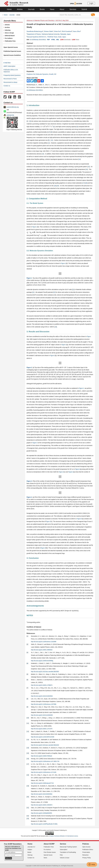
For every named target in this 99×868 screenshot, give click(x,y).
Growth (51, 74)
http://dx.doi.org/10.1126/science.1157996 (44, 704)
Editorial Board (9, 36)
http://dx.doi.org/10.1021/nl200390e (42, 794)
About (62, 9)
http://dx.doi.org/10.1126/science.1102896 (44, 642)
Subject (30, 850)
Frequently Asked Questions (12, 75)
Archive (7, 27)
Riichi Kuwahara (67, 31)
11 (52, 140)
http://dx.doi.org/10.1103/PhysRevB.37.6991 (44, 824)
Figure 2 (64, 345)
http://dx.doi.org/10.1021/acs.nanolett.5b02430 (45, 745)
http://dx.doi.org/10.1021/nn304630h (42, 715)
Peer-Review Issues (50, 852)
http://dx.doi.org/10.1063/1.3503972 (42, 805)
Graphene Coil (31, 74)
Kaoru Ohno (77, 31)
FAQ (61, 855)
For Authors (8, 38)
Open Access (86, 847)
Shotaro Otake (48, 31)
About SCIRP (49, 844)
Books (42, 9)
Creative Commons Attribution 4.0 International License (64, 836)
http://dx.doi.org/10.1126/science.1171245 (44, 772)
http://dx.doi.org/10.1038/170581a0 (41, 756)
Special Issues (48, 855)
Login (91, 3)
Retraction (85, 855)
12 (49, 143)
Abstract (30, 43)
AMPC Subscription (9, 66)
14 (79, 159)
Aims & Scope (9, 33)
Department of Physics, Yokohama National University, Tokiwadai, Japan (49, 34)
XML (58, 40)
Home (9, 9)
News (52, 9)
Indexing (7, 30)
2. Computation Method (37, 199)
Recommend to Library (10, 82)
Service (63, 844)
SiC (55, 74)
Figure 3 (35, 443)
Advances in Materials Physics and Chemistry (40, 20)
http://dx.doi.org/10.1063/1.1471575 (42, 729)
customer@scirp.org (13, 107)
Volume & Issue (65, 858)
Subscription (64, 850)
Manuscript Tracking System (68, 847)
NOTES (30, 615)
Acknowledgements (35, 606)
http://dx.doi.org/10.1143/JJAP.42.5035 (43, 737)
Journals (31, 9)
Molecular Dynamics (42, 74)
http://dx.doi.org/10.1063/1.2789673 (42, 685)
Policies (86, 844)
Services (73, 9)
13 (43, 154)
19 (55, 186)
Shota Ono (57, 31)
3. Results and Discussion (38, 332)
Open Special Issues (10, 47)
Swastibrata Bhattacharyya (35, 31)
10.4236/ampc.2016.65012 (38, 40)
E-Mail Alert (7, 63)
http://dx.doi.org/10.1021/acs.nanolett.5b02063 (45, 672)
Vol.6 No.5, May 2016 (62, 20)
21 (73, 289)
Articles (20, 9)
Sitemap (30, 855)
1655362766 (10, 115)
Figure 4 (78, 469)
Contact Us (31, 858)
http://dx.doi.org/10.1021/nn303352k (42, 696)
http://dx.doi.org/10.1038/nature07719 (42, 783)
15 (89, 167)
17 (84, 183)
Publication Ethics (88, 850)
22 (33, 292)
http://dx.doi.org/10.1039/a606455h (41, 813)
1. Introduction (33, 105)
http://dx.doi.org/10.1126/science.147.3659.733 (45, 761)
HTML (53, 40)
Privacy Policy (87, 858)
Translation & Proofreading (68, 852)
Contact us (7, 86)
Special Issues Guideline (12, 55)
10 (28, 718)
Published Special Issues (12, 51)
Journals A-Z (31, 847)
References (31, 633)
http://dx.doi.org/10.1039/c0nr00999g (42, 661)
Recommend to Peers (10, 79)
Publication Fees (10, 41)
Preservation (86, 852)
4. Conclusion (33, 558)
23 (28, 819)
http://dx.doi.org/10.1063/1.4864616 (42, 650)
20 (58, 186)
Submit (84, 9)
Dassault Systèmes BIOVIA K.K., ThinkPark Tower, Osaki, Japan (47, 37)
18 (86, 183)
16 (87, 169)
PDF (48, 40)
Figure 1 (35, 227)
